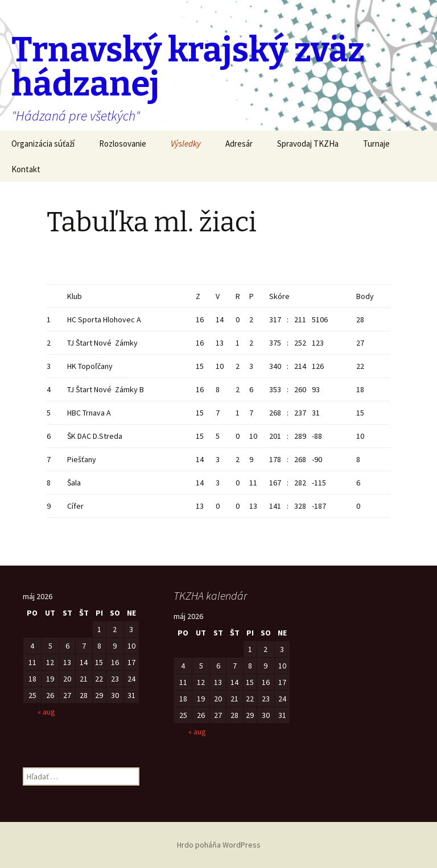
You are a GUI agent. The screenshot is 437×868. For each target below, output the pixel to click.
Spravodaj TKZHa (308, 144)
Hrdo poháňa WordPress (219, 845)
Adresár (239, 144)
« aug (46, 712)
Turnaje (376, 144)
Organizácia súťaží (43, 144)
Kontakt (26, 169)
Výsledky (186, 144)
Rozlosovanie (123, 144)
